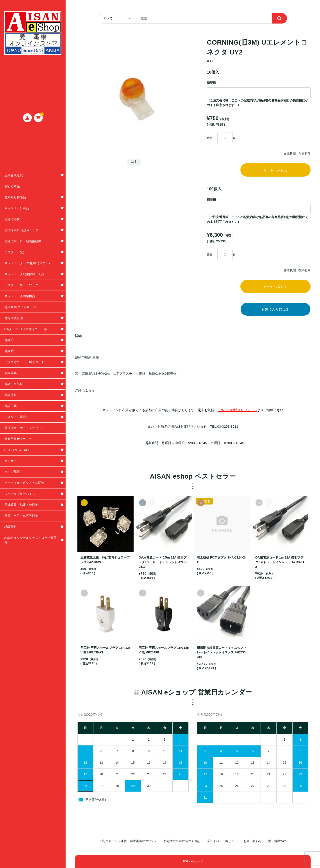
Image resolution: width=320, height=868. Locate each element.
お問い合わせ (253, 841)
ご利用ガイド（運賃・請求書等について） (128, 841)
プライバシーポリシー (222, 841)
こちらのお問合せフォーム (237, 414)
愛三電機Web (277, 841)
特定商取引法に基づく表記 (182, 841)
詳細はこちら (85, 394)
